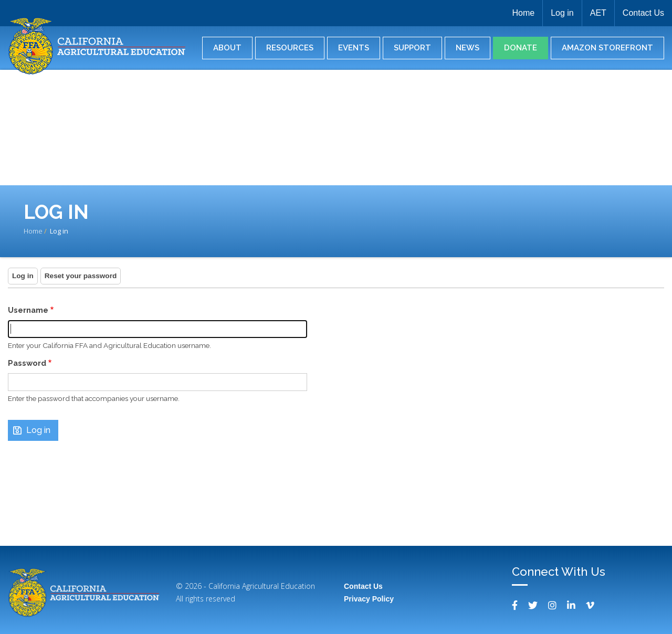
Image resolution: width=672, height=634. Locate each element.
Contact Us (643, 13)
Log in (562, 13)
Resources (290, 48)
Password (27, 363)
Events (354, 48)
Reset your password (81, 276)
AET (598, 13)
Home (523, 13)
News (468, 48)
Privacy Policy (369, 599)
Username (28, 310)
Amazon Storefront (607, 48)
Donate (521, 48)
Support (412, 48)
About (227, 48)
